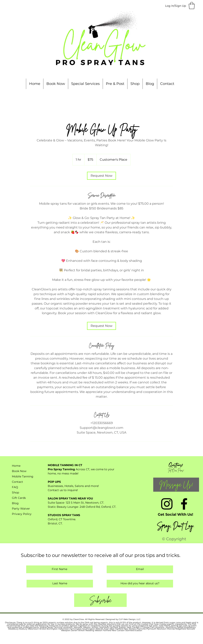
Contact (17, 482)
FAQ (15, 487)
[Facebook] (184, 504)
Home (16, 466)
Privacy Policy (22, 514)
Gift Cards (19, 498)
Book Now (19, 471)
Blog (15, 503)
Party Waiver (21, 509)
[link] (101, 176)
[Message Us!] (176, 485)
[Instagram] (167, 504)
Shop (15, 492)
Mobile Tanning (23, 476)
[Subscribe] (100, 600)
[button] (192, 6)
